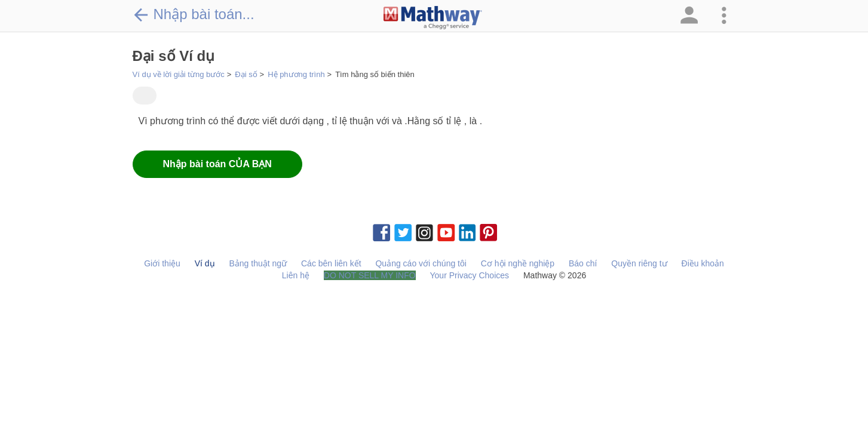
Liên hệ (296, 275)
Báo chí (583, 263)
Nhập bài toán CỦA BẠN (217, 164)
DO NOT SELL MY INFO (370, 275)
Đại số (246, 74)
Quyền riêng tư (639, 263)
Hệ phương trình (296, 74)
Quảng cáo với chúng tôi (421, 263)
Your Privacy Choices (470, 275)
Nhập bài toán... (194, 14)
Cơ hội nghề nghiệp (518, 263)
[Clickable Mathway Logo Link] (433, 18)
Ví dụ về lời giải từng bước (179, 74)
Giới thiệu (162, 263)
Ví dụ (205, 263)
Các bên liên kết (331, 263)
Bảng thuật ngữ (258, 263)
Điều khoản (703, 263)
